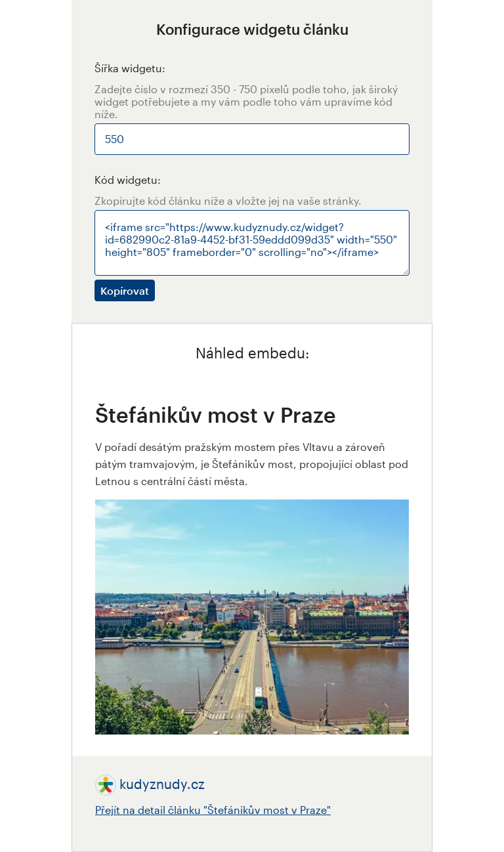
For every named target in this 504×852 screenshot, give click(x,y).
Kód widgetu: (128, 180)
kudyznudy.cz (162, 784)
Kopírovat (125, 290)
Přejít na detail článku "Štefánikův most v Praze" (213, 810)
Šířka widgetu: (130, 68)
